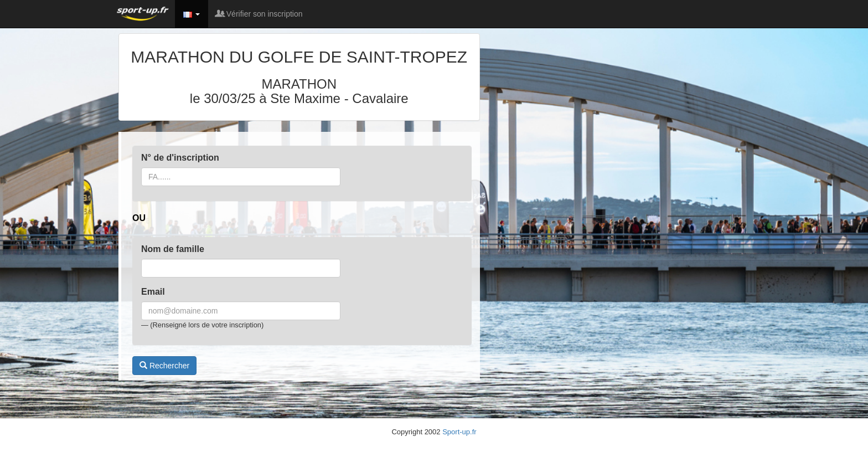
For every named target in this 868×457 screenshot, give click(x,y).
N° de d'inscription (180, 158)
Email (153, 292)
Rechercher (164, 366)
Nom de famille (173, 249)
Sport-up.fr (459, 432)
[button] (192, 14)
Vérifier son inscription (260, 14)
